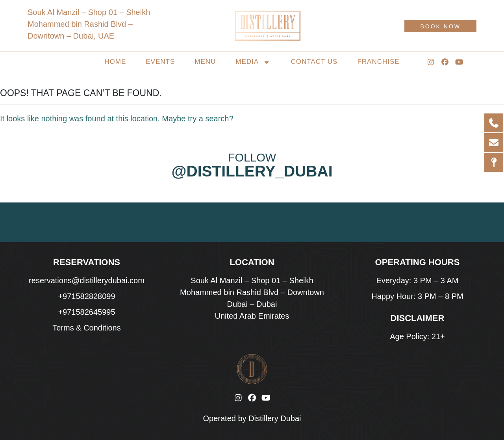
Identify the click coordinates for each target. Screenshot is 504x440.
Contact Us (314, 62)
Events (160, 62)
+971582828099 (86, 296)
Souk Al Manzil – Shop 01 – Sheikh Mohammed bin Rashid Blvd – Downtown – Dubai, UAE (89, 24)
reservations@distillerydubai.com (87, 280)
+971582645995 (86, 312)
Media (253, 62)
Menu (205, 62)
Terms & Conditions (86, 328)
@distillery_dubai (252, 171)
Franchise (378, 62)
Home (115, 62)
